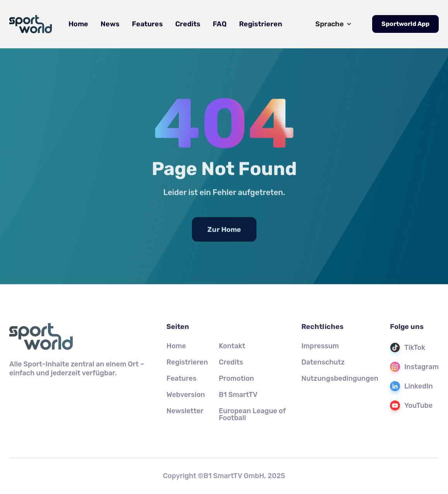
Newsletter (185, 411)
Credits (188, 24)
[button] (333, 24)
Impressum (320, 346)
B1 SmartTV (238, 395)
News (110, 24)
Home (78, 24)
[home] (31, 24)
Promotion (236, 378)
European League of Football (252, 414)
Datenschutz (323, 362)
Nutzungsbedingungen (340, 378)
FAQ (220, 24)
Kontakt (232, 346)
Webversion (186, 395)
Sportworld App (405, 24)
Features (147, 24)
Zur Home (224, 234)
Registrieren (261, 24)
